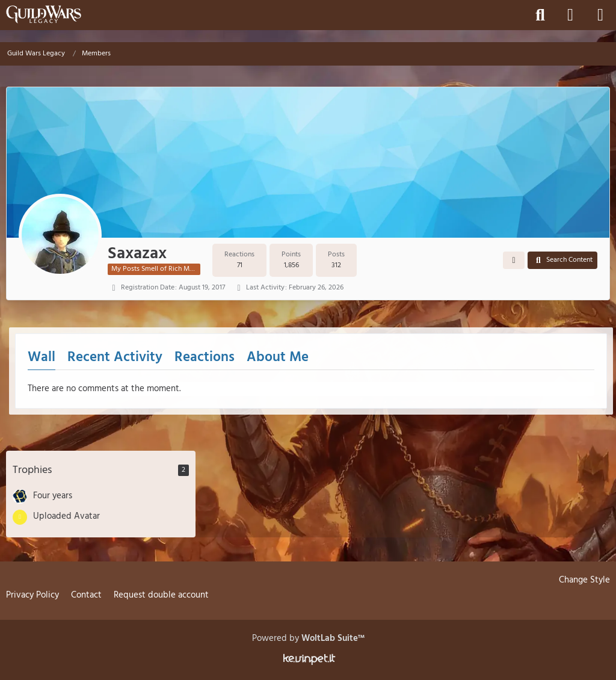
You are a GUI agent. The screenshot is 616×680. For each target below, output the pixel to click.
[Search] (540, 15)
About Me (278, 358)
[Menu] (600, 15)
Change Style (584, 580)
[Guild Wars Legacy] (44, 14)
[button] (514, 261)
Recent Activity (115, 358)
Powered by (308, 638)
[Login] (570, 15)
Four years (53, 496)
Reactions (205, 358)
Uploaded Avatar (66, 516)
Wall (42, 358)
